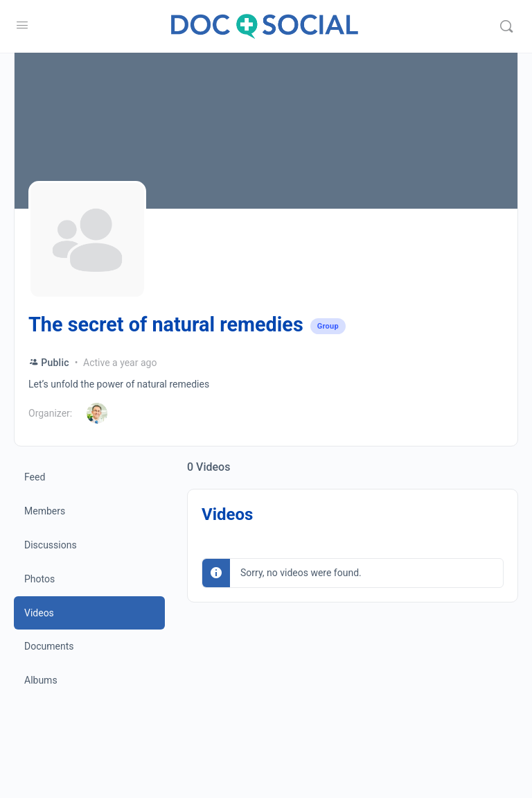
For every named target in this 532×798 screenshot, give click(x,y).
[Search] (506, 26)
